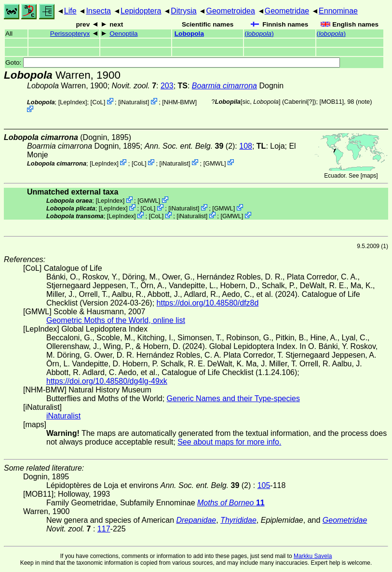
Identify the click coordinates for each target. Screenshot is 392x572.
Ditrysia (183, 11)
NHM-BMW (180, 102)
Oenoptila (123, 34)
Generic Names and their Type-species (233, 398)
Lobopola (189, 34)
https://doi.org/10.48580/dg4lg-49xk (107, 381)
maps (369, 176)
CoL (98, 102)
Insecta (98, 11)
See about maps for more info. (229, 442)
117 (104, 529)
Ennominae (338, 11)
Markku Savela (313, 556)
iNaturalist (134, 102)
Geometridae (287, 11)
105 (264, 485)
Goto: (173, 63)
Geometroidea (230, 11)
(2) (190, 146)
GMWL (215, 163)
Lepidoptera (141, 11)
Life (70, 11)
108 (246, 146)
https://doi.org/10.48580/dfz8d (208, 303)
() (259, 34)
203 (167, 86)
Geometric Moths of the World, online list (116, 320)
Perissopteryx (70, 34)
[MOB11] (332, 102)
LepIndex (73, 102)
